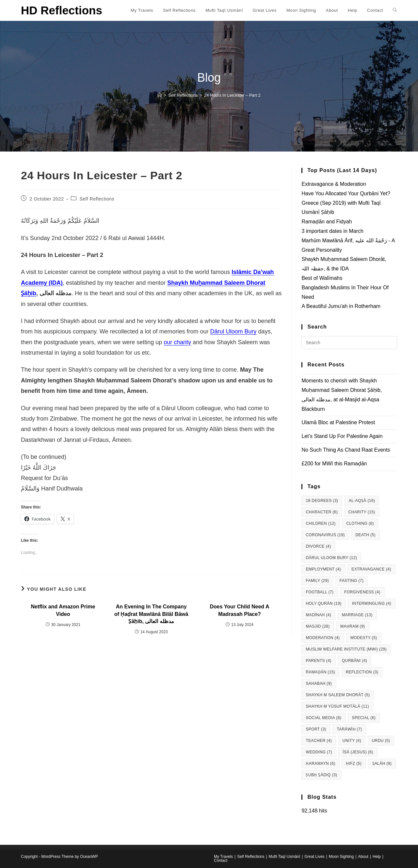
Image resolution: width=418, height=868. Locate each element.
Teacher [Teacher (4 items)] (319, 741)
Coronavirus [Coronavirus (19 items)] (325, 535)
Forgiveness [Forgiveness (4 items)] (362, 592)
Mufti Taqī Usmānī (284, 857)
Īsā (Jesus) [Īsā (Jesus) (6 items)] (358, 752)
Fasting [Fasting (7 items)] (352, 581)
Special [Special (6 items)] (364, 718)
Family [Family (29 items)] (317, 581)
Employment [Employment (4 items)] (323, 569)
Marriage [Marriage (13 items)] (357, 615)
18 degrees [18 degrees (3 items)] (322, 501)
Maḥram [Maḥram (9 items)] (353, 626)
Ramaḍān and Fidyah (327, 222)
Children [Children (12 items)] (321, 523)
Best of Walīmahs (322, 278)
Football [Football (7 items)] (320, 592)
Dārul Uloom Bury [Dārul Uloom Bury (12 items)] (331, 558)
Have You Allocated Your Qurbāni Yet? (346, 193)
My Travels (223, 857)
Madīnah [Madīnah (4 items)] (318, 615)
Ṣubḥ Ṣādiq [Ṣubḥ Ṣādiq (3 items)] (321, 775)
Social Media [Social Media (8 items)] (323, 718)
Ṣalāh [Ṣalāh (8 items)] (382, 764)
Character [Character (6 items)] (322, 512)
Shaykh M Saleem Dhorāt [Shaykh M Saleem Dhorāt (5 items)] (338, 695)
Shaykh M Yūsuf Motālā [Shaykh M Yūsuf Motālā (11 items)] (337, 706)
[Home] (160, 95)
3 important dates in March (332, 231)
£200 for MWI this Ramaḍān (334, 464)
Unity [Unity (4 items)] (352, 741)
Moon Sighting (341, 857)
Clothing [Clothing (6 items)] (360, 523)
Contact (221, 860)
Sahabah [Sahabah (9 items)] (319, 683)
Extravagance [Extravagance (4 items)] (371, 569)
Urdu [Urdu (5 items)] (381, 741)
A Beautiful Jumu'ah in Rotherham (341, 306)
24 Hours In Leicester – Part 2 (232, 95)
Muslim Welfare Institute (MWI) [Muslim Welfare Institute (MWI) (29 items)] (346, 649)
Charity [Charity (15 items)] (362, 512)
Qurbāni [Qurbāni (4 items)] (354, 661)
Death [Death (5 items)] (365, 535)
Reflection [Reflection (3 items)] (362, 672)
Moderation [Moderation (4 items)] (323, 638)
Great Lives (314, 857)
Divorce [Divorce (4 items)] (318, 546)
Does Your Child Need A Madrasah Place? (240, 610)
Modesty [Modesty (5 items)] (364, 638)
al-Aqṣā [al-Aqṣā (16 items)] (362, 501)
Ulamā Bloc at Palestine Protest (338, 422)
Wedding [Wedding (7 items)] (319, 752)
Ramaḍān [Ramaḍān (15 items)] (320, 672)
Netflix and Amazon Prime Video (63, 610)
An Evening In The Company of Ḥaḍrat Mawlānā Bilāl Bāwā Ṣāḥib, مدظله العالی (151, 614)
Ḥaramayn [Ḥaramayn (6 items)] (320, 764)
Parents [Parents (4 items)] (318, 661)
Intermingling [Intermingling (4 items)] (372, 603)
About (363, 857)
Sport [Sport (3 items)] (316, 729)
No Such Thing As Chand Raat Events (346, 450)
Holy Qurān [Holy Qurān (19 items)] (323, 603)
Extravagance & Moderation (334, 184)
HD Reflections (62, 10)
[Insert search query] (349, 343)
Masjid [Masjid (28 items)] (318, 626)
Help (377, 857)
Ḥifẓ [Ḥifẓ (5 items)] (354, 764)
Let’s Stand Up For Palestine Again (342, 436)
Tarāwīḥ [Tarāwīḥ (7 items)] (349, 729)
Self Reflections (97, 199)
